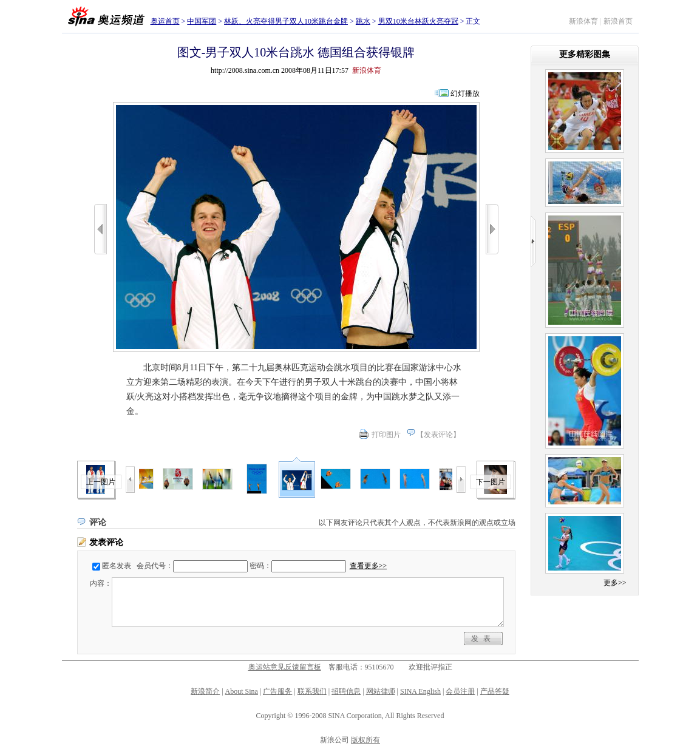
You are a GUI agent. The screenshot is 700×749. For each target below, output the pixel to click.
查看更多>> (369, 566)
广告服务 (277, 691)
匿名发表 (117, 566)
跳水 (363, 21)
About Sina (242, 691)
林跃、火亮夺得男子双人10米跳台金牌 (286, 21)
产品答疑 (495, 691)
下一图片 (491, 482)
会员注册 (460, 691)
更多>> (615, 583)
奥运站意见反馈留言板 (285, 667)
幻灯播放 (465, 93)
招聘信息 (346, 691)
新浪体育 (583, 21)
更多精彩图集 (585, 54)
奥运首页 (165, 21)
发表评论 (438, 435)
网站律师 (381, 691)
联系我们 (312, 691)
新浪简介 (205, 691)
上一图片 (101, 482)
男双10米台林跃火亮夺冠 (418, 21)
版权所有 (365, 740)
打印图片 (386, 435)
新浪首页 (618, 21)
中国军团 (202, 21)
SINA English (420, 691)
